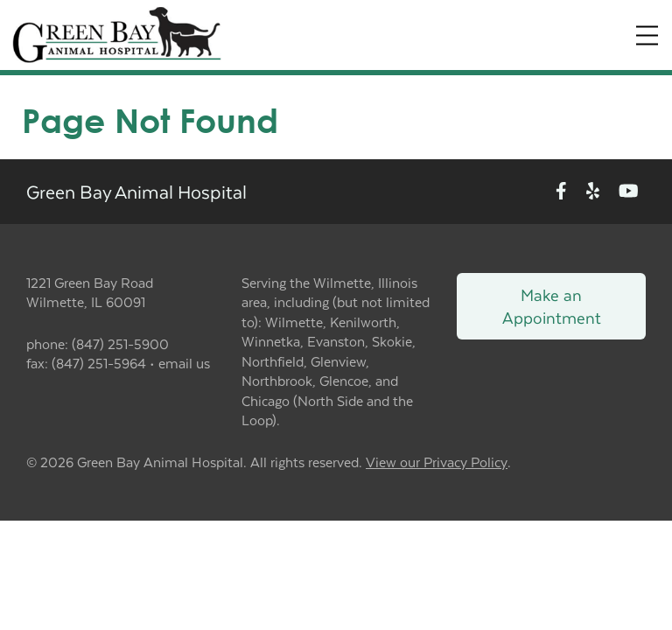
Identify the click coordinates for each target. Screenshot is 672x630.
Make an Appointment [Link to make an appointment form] (552, 306)
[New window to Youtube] (629, 191)
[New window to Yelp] (593, 191)
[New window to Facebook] (561, 191)
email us (184, 363)
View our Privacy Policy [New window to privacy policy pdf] (437, 462)
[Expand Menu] (647, 35)
